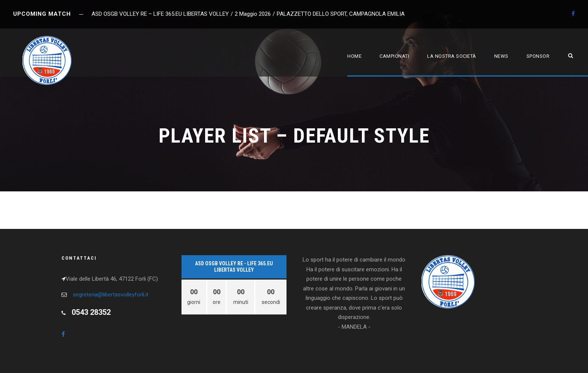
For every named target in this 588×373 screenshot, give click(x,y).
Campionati (394, 56)
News (501, 56)
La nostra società (452, 56)
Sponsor (538, 56)
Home (354, 56)
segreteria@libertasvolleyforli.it (111, 295)
